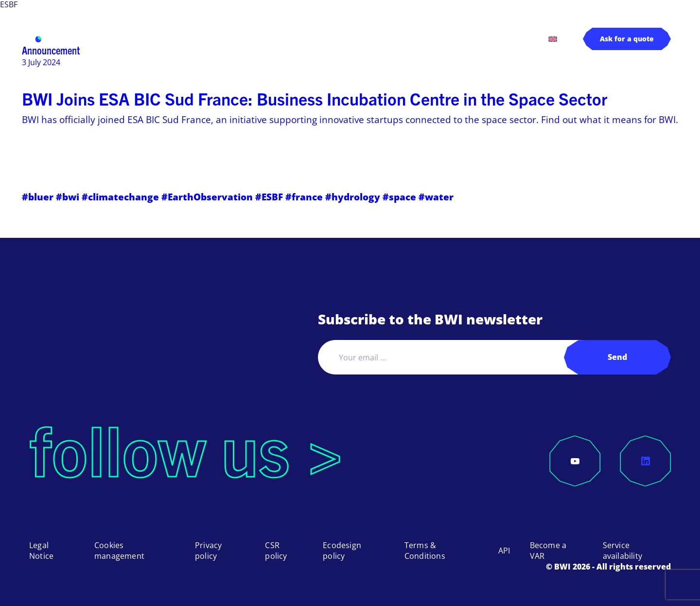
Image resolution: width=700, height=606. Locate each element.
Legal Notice (41, 551)
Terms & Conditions (425, 551)
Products (183, 39)
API (504, 551)
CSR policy (276, 551)
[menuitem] (553, 39)
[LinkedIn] (646, 461)
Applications (258, 39)
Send (617, 357)
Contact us (504, 38)
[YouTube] (575, 461)
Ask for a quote (627, 39)
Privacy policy (208, 551)
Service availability (622, 551)
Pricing (330, 38)
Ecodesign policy (342, 551)
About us (385, 39)
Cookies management (119, 551)
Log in (448, 38)
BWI (134, 38)
